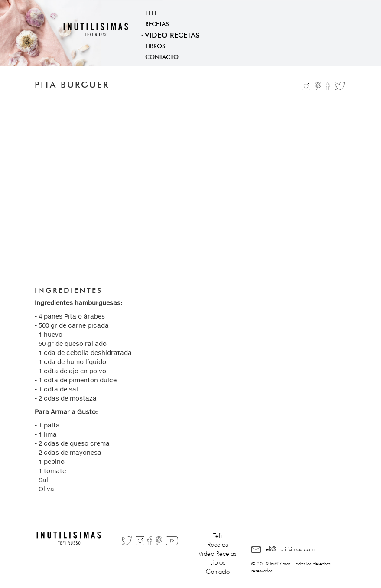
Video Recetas (172, 34)
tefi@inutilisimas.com (283, 549)
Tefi (151, 12)
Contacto (162, 56)
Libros (155, 45)
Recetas (157, 23)
